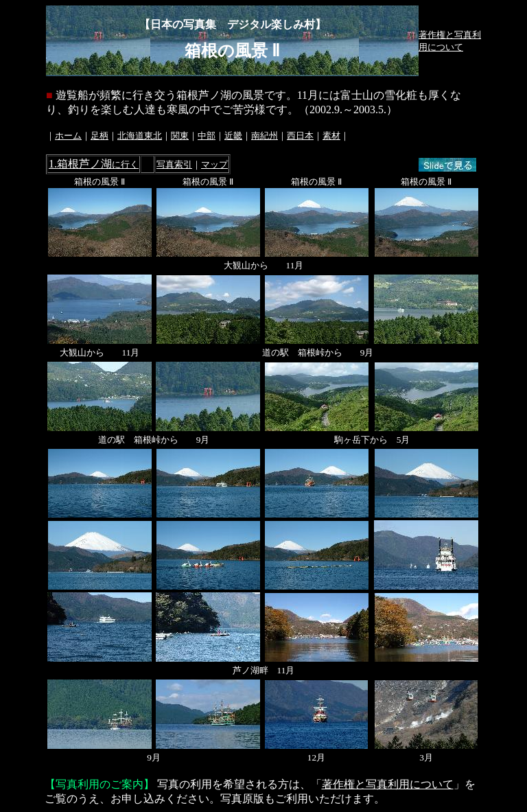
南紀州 (265, 136)
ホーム (68, 136)
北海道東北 (140, 136)
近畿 (233, 136)
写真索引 (174, 164)
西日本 (300, 136)
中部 (207, 136)
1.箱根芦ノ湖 (94, 164)
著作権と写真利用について (388, 784)
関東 (180, 136)
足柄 (99, 136)
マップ (214, 164)
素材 (331, 136)
